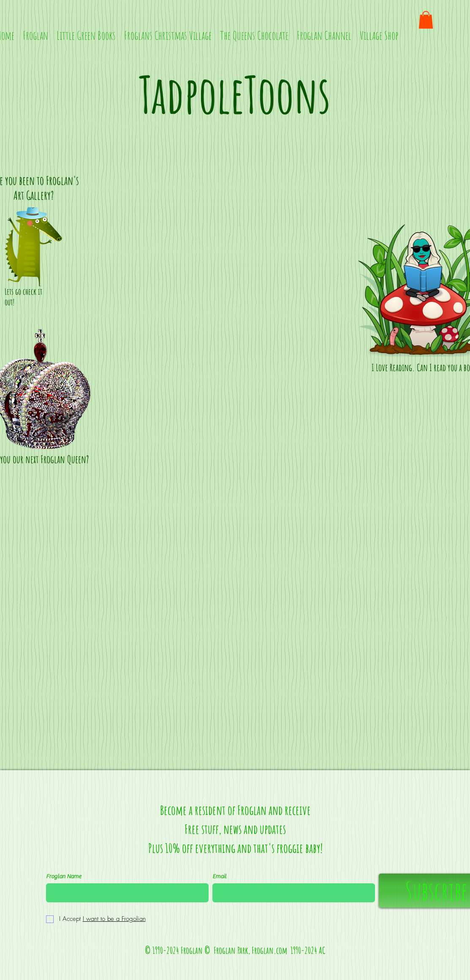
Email (219, 877)
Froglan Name (64, 877)
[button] (426, 20)
